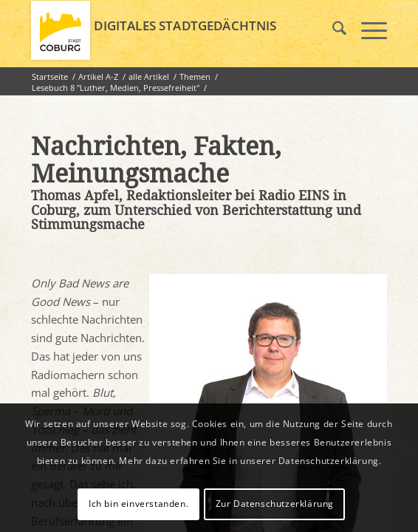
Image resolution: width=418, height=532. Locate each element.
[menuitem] (332, 30)
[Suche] (332, 30)
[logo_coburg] (173, 30)
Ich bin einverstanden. (138, 504)
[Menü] (367, 30)
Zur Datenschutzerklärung (275, 504)
